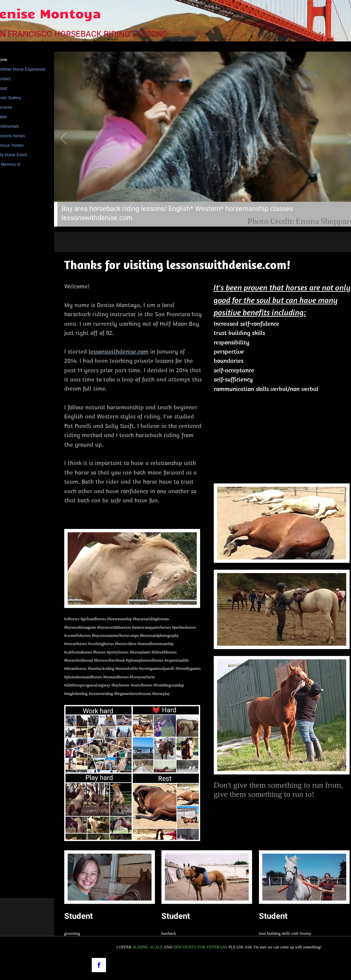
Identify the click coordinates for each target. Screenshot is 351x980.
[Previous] (64, 139)
